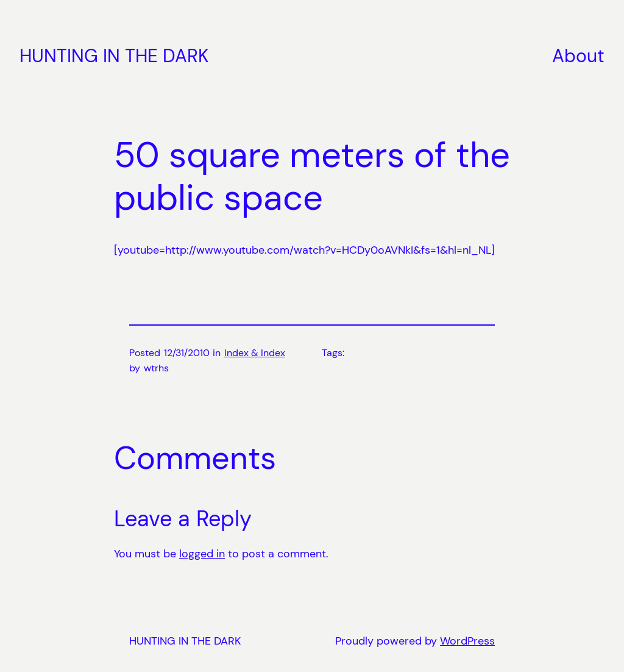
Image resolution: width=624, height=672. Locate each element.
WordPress (467, 641)
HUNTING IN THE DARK (114, 56)
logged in (202, 554)
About (578, 56)
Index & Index (255, 353)
